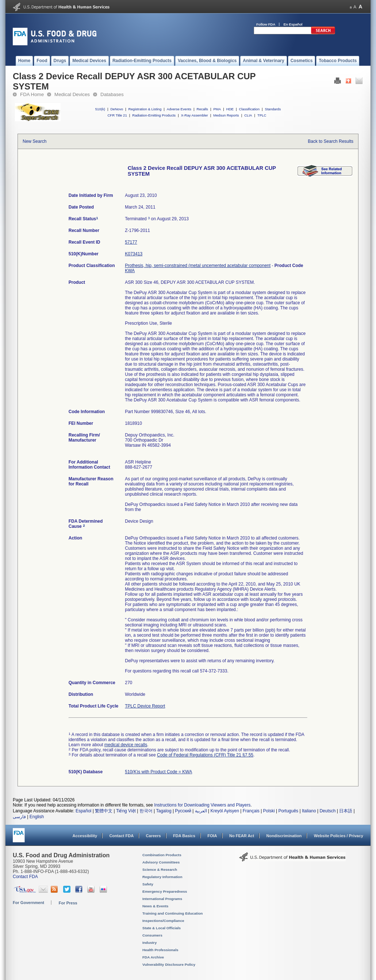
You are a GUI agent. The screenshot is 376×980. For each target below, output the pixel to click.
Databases (112, 94)
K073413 (134, 254)
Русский (183, 811)
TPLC (262, 115)
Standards (273, 109)
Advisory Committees (161, 862)
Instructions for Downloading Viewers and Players (202, 805)
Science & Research (160, 870)
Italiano (309, 811)
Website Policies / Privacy (339, 836)
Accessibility (85, 836)
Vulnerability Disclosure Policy (169, 964)
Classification (249, 109)
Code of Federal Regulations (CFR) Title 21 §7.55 (205, 755)
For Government (28, 903)
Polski (269, 811)
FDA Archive (153, 957)
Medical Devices (72, 94)
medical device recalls (126, 745)
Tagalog (164, 811)
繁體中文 (104, 811)
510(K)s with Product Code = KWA (158, 772)
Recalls (202, 109)
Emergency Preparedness (165, 891)
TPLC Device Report (145, 706)
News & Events (155, 906)
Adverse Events (179, 109)
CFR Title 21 (117, 115)
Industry (149, 943)
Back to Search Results (331, 141)
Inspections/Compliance (163, 921)
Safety (148, 884)
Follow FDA (266, 24)
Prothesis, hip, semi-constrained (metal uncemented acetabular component (198, 266)
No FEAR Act (242, 836)
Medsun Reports (226, 115)
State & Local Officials (162, 928)
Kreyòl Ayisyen (225, 811)
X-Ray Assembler (195, 115)
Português (288, 811)
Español (83, 811)
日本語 (346, 811)
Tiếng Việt (126, 811)
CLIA (248, 115)
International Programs (162, 899)
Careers (154, 836)
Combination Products (162, 855)
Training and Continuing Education (172, 913)
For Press (68, 903)
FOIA (212, 836)
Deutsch (327, 811)
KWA (130, 271)
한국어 (146, 811)
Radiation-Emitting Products (154, 115)
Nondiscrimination (284, 836)
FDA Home (32, 94)
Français (251, 811)
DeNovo (117, 109)
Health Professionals (160, 950)
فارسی (19, 817)
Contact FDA (121, 836)
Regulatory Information (162, 877)
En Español (293, 24)
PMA (217, 109)
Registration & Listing (145, 109)
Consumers (152, 935)
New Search (34, 141)
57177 (131, 242)
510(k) (100, 109)
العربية (201, 811)
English (37, 817)
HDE (230, 109)
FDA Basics (184, 836)
